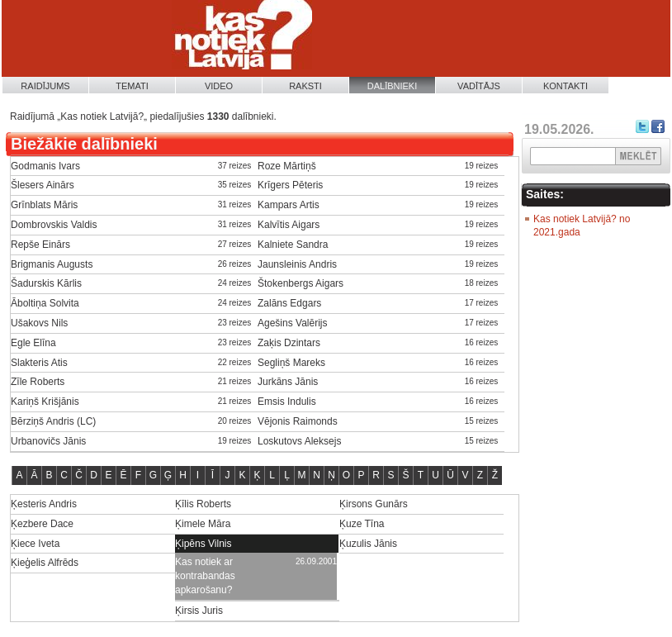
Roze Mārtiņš (287, 166)
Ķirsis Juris (199, 611)
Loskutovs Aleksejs (299, 441)
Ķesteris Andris (44, 504)
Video (219, 86)
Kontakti (566, 86)
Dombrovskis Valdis (54, 225)
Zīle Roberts (38, 382)
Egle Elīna (33, 343)
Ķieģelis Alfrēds (45, 563)
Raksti (305, 86)
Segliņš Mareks (291, 363)
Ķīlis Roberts (203, 504)
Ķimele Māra (203, 524)
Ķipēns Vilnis (203, 544)
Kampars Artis (289, 205)
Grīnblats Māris (44, 205)
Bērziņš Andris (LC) (53, 421)
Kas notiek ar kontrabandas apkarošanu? (205, 576)
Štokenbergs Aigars (301, 283)
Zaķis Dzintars (289, 343)
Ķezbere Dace (42, 524)
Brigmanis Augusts (52, 264)
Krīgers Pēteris (290, 185)
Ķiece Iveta (35, 544)
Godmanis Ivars (45, 166)
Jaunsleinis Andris (297, 264)
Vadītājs (479, 86)
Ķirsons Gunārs (374, 504)
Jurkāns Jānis (288, 382)
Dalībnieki (393, 86)
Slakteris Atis (39, 363)
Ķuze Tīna (362, 524)
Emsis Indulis (287, 402)
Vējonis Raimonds (298, 421)
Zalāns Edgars (289, 303)
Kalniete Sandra (293, 245)
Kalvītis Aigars (289, 225)
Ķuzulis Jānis (368, 544)
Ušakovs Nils (39, 323)
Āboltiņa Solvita (45, 303)
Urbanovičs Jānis (48, 441)
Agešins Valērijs (292, 323)
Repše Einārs (40, 245)
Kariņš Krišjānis (45, 402)
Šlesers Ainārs (43, 185)
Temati (132, 86)
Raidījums (45, 86)
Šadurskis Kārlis (46, 283)
